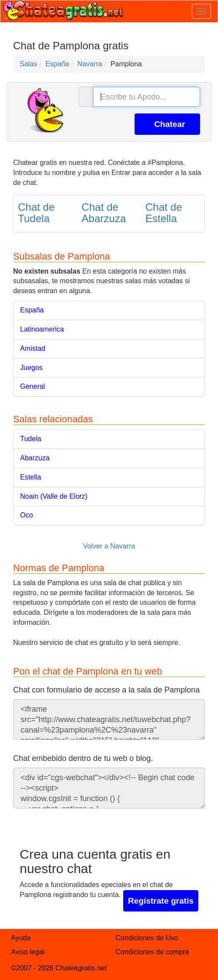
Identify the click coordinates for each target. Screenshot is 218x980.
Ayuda (21, 938)
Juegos (31, 368)
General (33, 386)
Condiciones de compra (152, 952)
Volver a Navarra (109, 546)
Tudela (31, 439)
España (32, 310)
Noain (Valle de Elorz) (54, 496)
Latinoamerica (42, 329)
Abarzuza (35, 458)
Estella (31, 477)
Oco (26, 515)
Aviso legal (28, 952)
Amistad (33, 348)
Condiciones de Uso (147, 938)
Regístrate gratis (161, 901)
